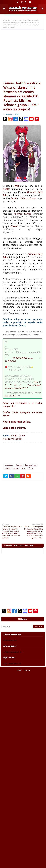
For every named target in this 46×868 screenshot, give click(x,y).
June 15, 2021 (11, 396)
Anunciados (17, 20)
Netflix (14, 436)
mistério (7, 468)
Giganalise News (30, 465)
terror (23, 468)
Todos (31, 468)
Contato (27, 670)
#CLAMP (16, 358)
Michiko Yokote (22, 214)
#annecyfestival (34, 385)
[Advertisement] (23, 56)
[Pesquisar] (17, 626)
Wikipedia (16, 439)
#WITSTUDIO (10, 361)
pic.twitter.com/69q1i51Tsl (16, 388)
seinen (16, 468)
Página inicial (8, 20)
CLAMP (14, 226)
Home (19, 670)
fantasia (19, 465)
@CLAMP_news (26, 358)
